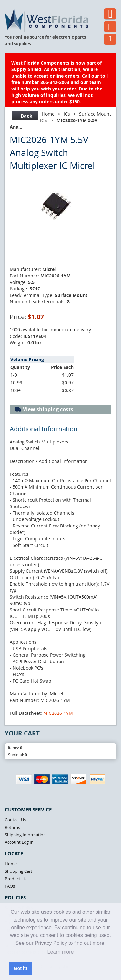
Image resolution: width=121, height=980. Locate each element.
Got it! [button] (20, 968)
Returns (12, 827)
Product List (16, 879)
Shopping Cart (19, 871)
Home (48, 114)
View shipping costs (44, 409)
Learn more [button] (61, 952)
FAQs (10, 886)
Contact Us (15, 820)
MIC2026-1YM (58, 713)
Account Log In (19, 842)
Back (24, 116)
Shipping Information (25, 835)
